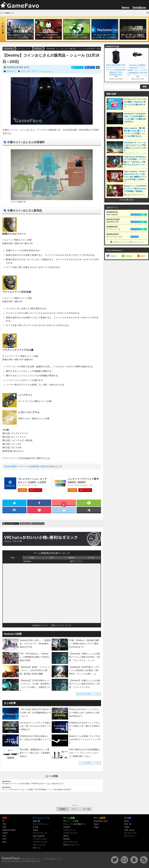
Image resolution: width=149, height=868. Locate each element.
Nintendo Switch (9, 830)
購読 (141, 256)
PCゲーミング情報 (71, 821)
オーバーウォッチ (40, 833)
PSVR (5, 833)
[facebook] (39, 503)
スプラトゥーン (70, 830)
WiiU (4, 842)
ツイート (77, 67)
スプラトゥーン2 (40, 842)
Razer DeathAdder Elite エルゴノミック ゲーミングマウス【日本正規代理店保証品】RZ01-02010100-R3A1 (116, 70)
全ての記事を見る (127, 200)
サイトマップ (129, 836)
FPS (34, 71)
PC (52, 558)
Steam (36, 830)
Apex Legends (39, 836)
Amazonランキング (40, 625)
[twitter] (14, 503)
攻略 (143, 215)
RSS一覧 (128, 824)
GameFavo (11, 858)
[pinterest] (64, 503)
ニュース (135, 215)
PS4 (23, 71)
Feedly (127, 256)
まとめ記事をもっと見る (90, 763)
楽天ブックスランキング (61, 625)
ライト (74, 809)
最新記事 (37, 821)
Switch (71, 558)
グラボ (91, 558)
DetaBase (139, 8)
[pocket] (39, 510)
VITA (4, 839)
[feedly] (89, 503)
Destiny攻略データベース (16, 466)
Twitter (111, 256)
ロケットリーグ (39, 845)
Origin (96, 827)
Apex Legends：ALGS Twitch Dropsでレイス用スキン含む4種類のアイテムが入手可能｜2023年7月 (135, 177)
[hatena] (14, 510)
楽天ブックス (35, 490)
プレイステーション (41, 824)
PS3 (28, 71)
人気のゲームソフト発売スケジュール (128, 242)
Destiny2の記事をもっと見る (88, 694)
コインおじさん (45, 71)
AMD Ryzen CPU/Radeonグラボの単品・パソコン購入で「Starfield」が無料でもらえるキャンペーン (135, 162)
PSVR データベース (71, 845)
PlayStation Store (101, 821)
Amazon (22, 490)
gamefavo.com (18, 861)
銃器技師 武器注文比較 (42, 466)
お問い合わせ (129, 830)
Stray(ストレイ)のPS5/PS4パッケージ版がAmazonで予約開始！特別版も (135, 189)
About (126, 821)
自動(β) (63, 809)
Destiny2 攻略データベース (32, 524)
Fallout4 (67, 839)
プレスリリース (130, 833)
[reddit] (64, 510)
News (126, 8)
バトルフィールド (40, 839)
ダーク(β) (86, 809)
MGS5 (66, 836)
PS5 (32, 558)
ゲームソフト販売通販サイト (75, 824)
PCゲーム (37, 848)
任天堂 (36, 827)
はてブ (90, 67)
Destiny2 (11, 71)
